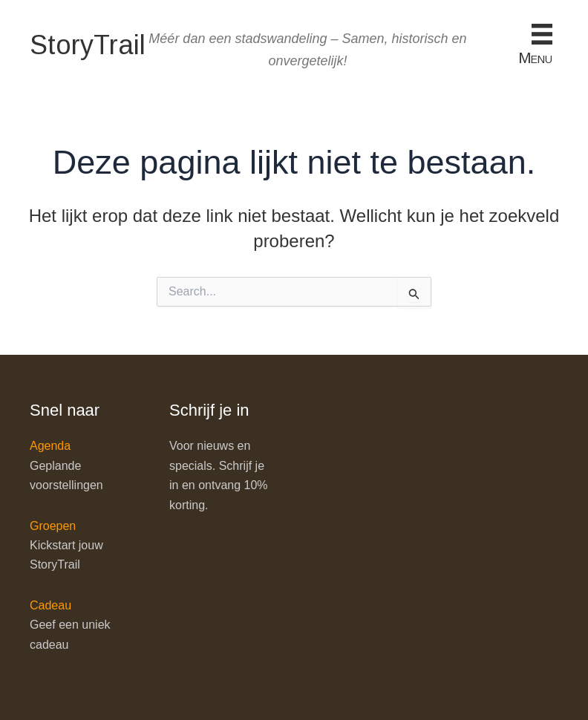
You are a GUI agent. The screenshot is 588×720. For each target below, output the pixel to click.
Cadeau (50, 605)
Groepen (53, 526)
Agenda (50, 446)
